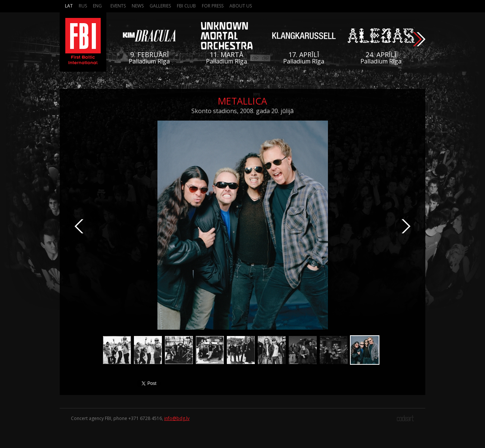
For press (213, 6)
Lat (69, 6)
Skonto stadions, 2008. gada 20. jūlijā (242, 111)
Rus (83, 6)
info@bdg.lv (177, 418)
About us (241, 6)
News (138, 6)
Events (118, 6)
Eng (97, 6)
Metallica (242, 101)
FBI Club (186, 6)
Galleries (160, 6)
